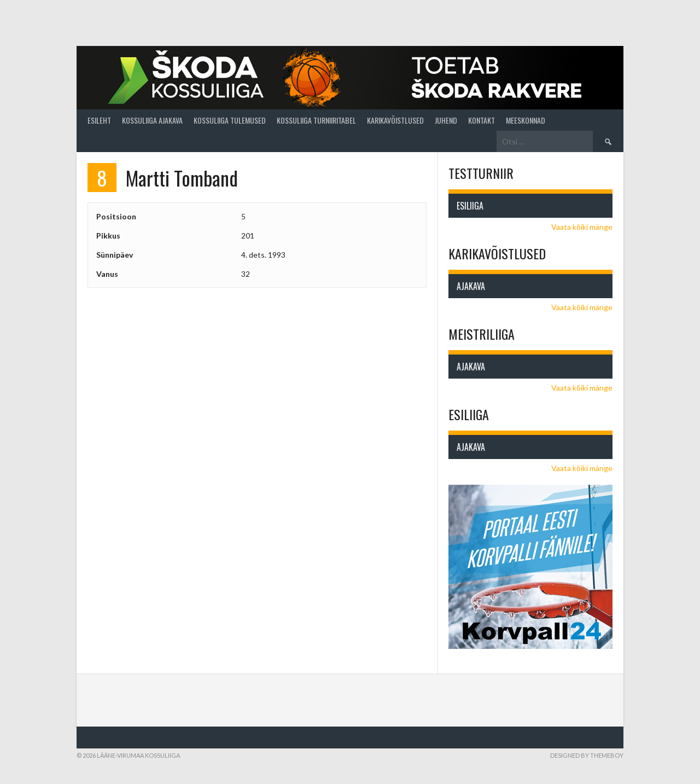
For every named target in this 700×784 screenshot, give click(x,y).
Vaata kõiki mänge (582, 227)
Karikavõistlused (395, 120)
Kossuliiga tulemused (230, 120)
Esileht (99, 120)
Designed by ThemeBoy (587, 755)
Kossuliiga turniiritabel (316, 120)
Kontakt (482, 120)
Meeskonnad (526, 120)
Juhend (446, 120)
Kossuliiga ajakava (152, 120)
